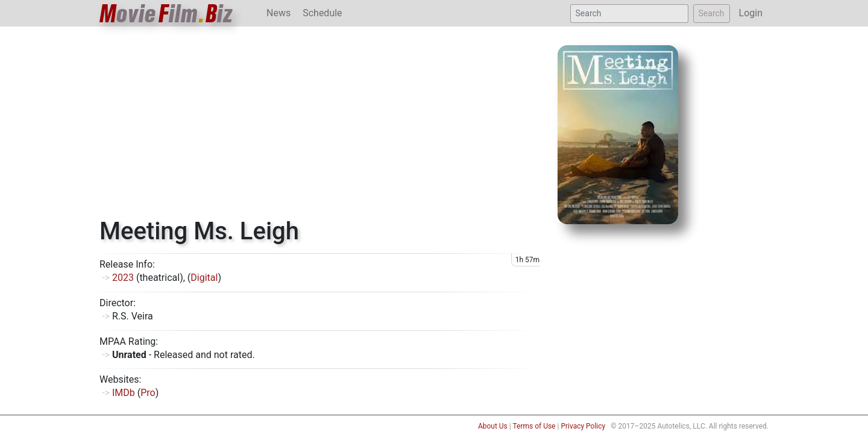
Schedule (322, 13)
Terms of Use (534, 426)
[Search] (629, 14)
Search (712, 13)
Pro (148, 393)
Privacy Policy (583, 426)
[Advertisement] (319, 127)
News (278, 13)
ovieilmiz (166, 14)
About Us (493, 426)
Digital (204, 278)
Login (751, 13)
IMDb (124, 393)
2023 (123, 278)
